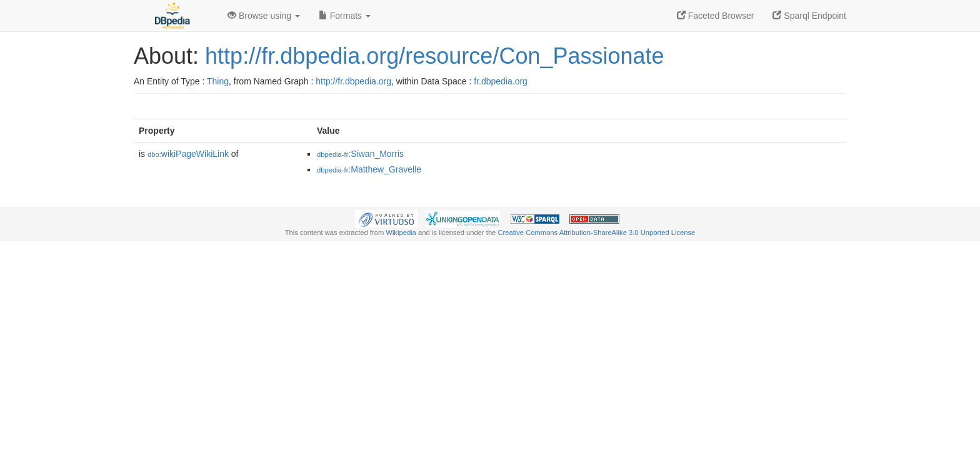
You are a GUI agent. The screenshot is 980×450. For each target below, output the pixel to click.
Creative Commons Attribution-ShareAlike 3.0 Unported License (596, 232)
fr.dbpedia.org (501, 81)
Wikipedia (401, 232)
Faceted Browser (716, 16)
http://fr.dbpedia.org (353, 81)
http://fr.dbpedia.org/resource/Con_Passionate (434, 56)
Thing (218, 81)
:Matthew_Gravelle (369, 169)
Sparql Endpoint (809, 16)
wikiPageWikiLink (188, 154)
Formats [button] (345, 16)
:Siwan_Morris (360, 154)
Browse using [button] (264, 16)
